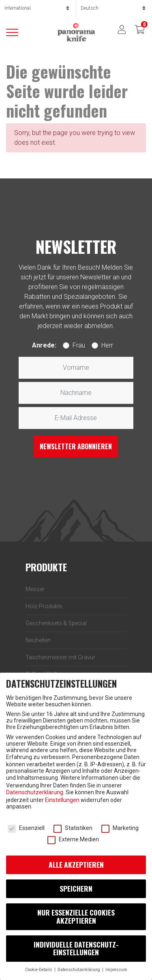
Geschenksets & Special (56, 623)
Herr (107, 345)
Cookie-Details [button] (39, 970)
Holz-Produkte (44, 606)
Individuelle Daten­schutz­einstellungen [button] (76, 948)
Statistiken (73, 828)
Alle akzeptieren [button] (76, 864)
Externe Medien (73, 839)
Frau (79, 345)
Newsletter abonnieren (76, 446)
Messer (35, 589)
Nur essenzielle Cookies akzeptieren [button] (76, 916)
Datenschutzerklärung (35, 792)
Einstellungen (62, 800)
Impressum (116, 970)
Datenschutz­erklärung (79, 970)
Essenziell (26, 828)
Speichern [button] (76, 888)
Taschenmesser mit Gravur (60, 657)
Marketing (120, 828)
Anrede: (44, 345)
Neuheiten (38, 640)
